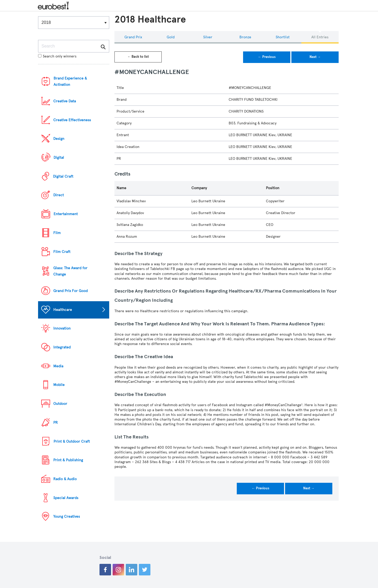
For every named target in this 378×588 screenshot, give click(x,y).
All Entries (320, 37)
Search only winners (57, 56)
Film (57, 233)
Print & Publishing (68, 460)
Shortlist (283, 37)
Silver (208, 37)
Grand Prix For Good (70, 291)
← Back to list (138, 57)
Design (59, 139)
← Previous (267, 57)
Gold (171, 37)
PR (56, 423)
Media (58, 366)
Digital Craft (63, 176)
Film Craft (62, 252)
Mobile (59, 385)
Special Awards (66, 498)
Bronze (245, 37)
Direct (59, 195)
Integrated (62, 347)
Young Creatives (67, 517)
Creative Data (65, 101)
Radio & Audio (65, 479)
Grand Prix (133, 37)
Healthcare (63, 310)
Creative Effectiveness (72, 120)
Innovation (62, 328)
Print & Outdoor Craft (72, 441)
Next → (315, 57)
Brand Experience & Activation (70, 81)
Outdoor (60, 404)
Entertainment (66, 214)
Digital (59, 158)
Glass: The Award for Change (70, 271)
